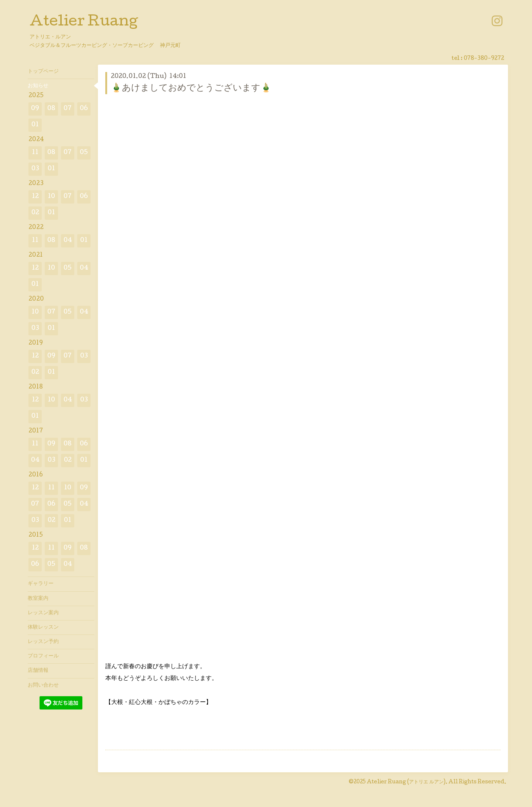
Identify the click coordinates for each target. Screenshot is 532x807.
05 (84, 153)
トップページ (43, 72)
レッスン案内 (43, 613)
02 (35, 213)
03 (35, 169)
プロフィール (43, 656)
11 (35, 153)
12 (35, 197)
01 (35, 125)
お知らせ (38, 86)
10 (51, 197)
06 (84, 109)
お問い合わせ (43, 685)
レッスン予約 (43, 642)
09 (35, 109)
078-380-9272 (484, 59)
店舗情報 (38, 671)
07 (68, 109)
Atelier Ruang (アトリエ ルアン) (406, 782)
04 (68, 241)
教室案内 (38, 599)
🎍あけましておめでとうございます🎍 (191, 88)
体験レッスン (43, 628)
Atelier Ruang (84, 23)
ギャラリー (41, 584)
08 (51, 109)
